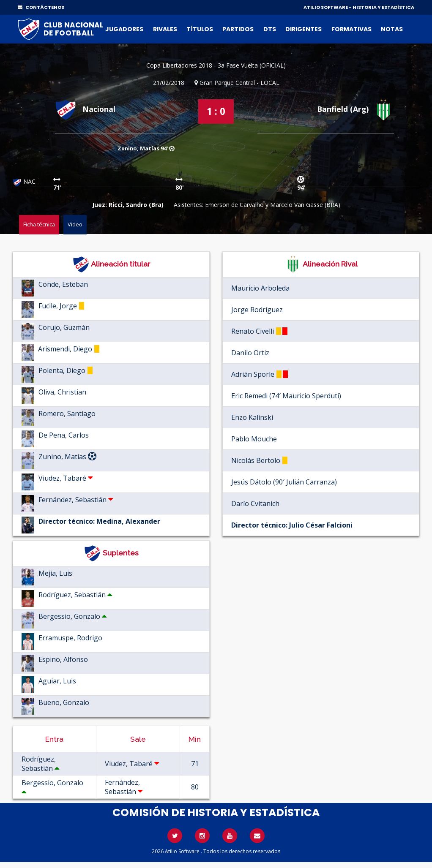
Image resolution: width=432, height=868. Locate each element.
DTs (270, 29)
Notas (392, 29)
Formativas (351, 29)
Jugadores (124, 29)
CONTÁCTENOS (41, 7)
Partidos (238, 29)
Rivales (165, 29)
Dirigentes (303, 29)
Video (75, 224)
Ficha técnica (39, 224)
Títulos (200, 29)
